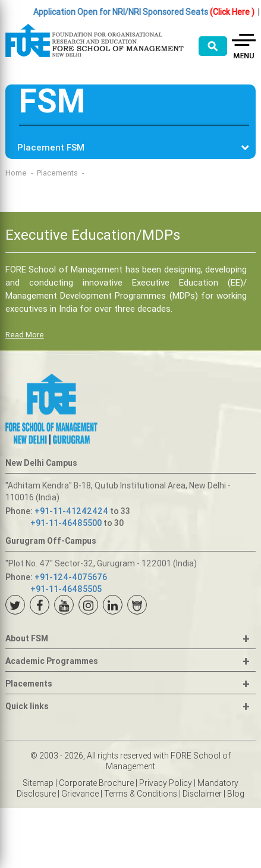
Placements (57, 173)
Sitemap (38, 783)
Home (16, 173)
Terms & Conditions (141, 794)
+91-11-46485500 (66, 523)
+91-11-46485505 (66, 589)
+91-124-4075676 (71, 577)
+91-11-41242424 (71, 511)
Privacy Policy (166, 783)
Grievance (80, 794)
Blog (236, 794)
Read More (25, 335)
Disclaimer (202, 794)
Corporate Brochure (96, 783)
